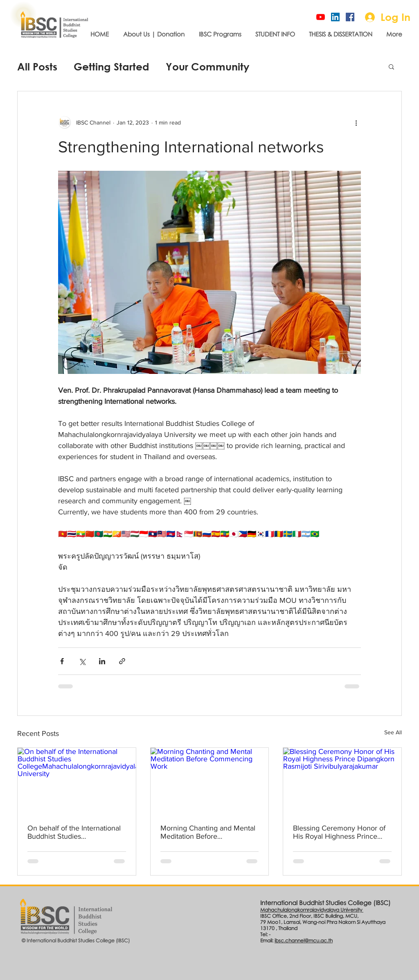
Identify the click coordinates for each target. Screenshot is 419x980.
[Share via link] (122, 661)
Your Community (208, 67)
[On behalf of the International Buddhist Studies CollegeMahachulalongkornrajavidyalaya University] (77, 781)
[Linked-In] (335, 17)
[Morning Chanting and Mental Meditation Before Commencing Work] (210, 781)
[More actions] (356, 122)
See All (393, 732)
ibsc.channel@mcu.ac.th (304, 940)
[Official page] (350, 17)
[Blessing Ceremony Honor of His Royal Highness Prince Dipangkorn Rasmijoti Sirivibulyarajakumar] (342, 781)
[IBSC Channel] (321, 17)
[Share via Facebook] (62, 661)
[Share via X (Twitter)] (82, 661)
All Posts (37, 67)
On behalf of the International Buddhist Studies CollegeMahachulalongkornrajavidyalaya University (75, 832)
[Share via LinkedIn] (102, 661)
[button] (391, 66)
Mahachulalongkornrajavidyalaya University (312, 910)
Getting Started (112, 67)
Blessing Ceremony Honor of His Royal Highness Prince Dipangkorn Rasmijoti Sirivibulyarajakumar (339, 832)
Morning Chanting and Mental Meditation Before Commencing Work (208, 832)
